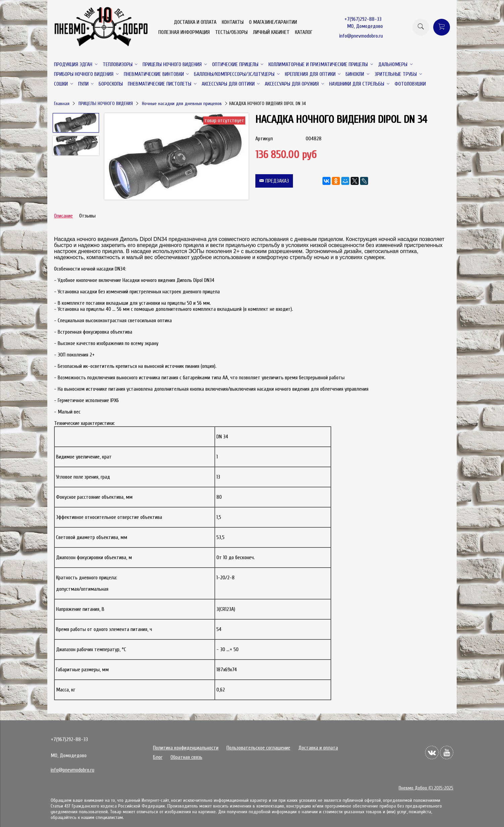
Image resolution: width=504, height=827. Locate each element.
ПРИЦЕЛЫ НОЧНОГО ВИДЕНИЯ (106, 104)
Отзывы (87, 216)
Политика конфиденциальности (186, 748)
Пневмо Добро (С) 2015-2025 (426, 788)
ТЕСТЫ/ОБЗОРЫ (231, 32)
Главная (62, 104)
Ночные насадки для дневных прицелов (182, 104)
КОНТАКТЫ (233, 22)
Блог (158, 757)
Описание (63, 216)
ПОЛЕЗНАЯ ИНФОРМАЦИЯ (184, 32)
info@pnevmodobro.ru (361, 36)
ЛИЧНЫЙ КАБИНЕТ (271, 32)
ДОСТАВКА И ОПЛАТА (195, 22)
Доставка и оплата (318, 748)
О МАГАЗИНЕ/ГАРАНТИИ (273, 22)
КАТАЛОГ (304, 32)
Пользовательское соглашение (258, 748)
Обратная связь (186, 757)
